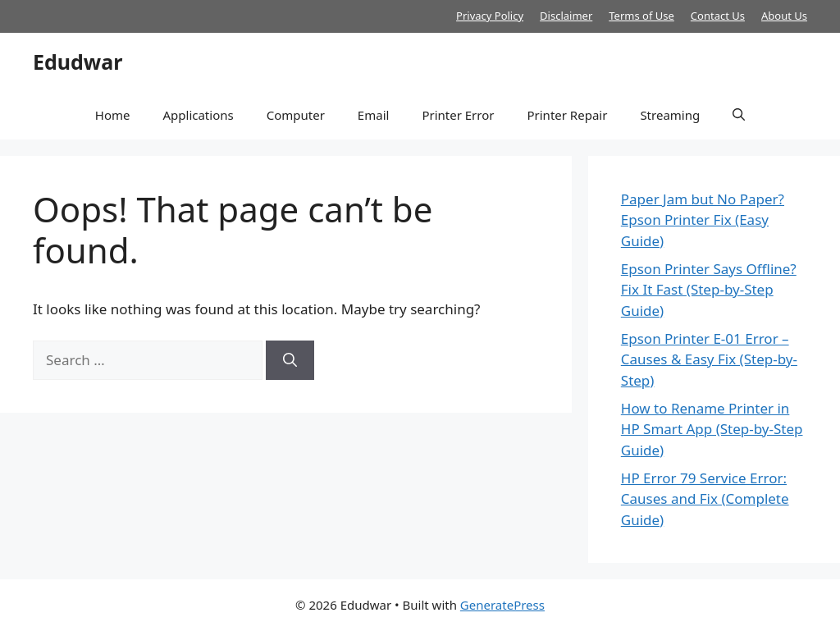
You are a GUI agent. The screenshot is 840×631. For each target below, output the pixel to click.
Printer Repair (567, 115)
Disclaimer (566, 16)
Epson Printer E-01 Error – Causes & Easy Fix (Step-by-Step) (709, 359)
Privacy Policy (490, 16)
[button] (739, 115)
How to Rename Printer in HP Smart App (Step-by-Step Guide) (712, 429)
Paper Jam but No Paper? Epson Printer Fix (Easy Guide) (703, 220)
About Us (784, 16)
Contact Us (718, 16)
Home (113, 115)
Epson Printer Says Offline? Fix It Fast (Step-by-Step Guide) (709, 290)
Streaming (670, 115)
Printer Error (458, 115)
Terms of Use (641, 16)
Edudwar (78, 62)
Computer (296, 115)
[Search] (290, 360)
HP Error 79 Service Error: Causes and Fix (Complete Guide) (705, 499)
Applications (198, 115)
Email (374, 115)
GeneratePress (502, 605)
